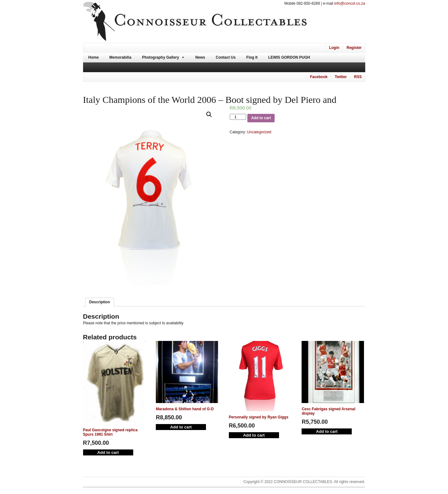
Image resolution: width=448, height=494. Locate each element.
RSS (358, 77)
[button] (209, 114)
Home (94, 57)
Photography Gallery (161, 57)
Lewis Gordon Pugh (289, 57)
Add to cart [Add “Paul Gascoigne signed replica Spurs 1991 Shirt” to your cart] (108, 452)
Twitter (341, 77)
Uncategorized (259, 132)
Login (334, 48)
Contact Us (226, 57)
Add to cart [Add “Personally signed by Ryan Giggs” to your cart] (254, 435)
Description (100, 302)
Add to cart (261, 118)
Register (354, 48)
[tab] (100, 302)
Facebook (319, 77)
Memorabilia (120, 57)
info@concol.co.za (350, 3)
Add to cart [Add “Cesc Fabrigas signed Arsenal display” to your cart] (327, 431)
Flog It (252, 57)
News (200, 57)
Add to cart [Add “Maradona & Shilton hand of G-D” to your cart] (181, 427)
